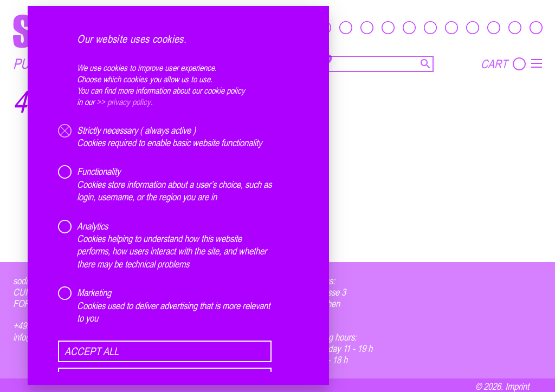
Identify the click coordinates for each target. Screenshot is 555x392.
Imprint (517, 386)
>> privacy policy (124, 102)
